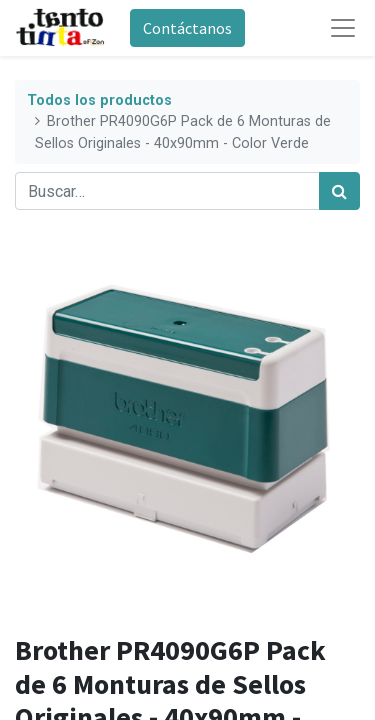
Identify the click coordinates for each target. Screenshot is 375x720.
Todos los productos (99, 100)
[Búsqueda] (339, 191)
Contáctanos (187, 28)
